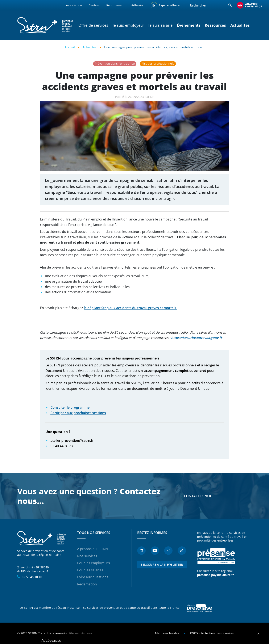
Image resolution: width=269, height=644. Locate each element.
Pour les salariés (90, 570)
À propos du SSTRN (92, 549)
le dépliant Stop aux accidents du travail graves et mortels (130, 308)
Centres (94, 5)
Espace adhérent (171, 5)
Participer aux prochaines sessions (78, 413)
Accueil (70, 47)
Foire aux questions (93, 577)
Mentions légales (167, 633)
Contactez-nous (199, 496)
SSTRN (42, 538)
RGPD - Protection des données (212, 633)
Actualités (240, 25)
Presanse (200, 608)
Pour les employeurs (94, 563)
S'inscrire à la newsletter (162, 565)
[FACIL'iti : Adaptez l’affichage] (249, 5)
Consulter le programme (70, 407)
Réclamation (87, 584)
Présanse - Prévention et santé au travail (216, 556)
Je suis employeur (128, 25)
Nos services (87, 556)
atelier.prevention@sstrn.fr (72, 441)
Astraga (87, 633)
